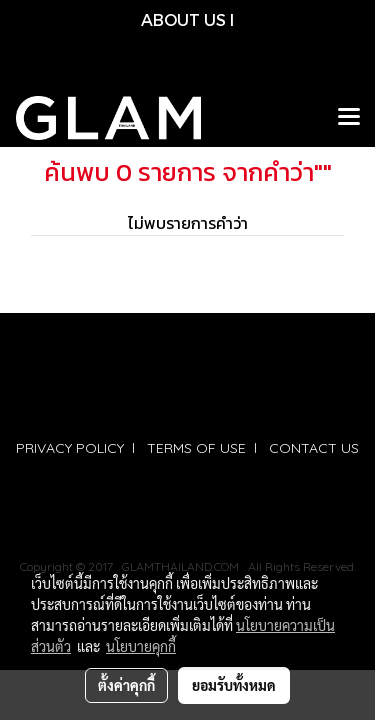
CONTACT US (314, 448)
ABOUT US (183, 19)
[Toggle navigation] (349, 118)
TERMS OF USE (196, 448)
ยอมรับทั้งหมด (234, 685)
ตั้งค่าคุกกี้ (126, 685)
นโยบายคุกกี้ (141, 646)
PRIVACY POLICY (70, 448)
